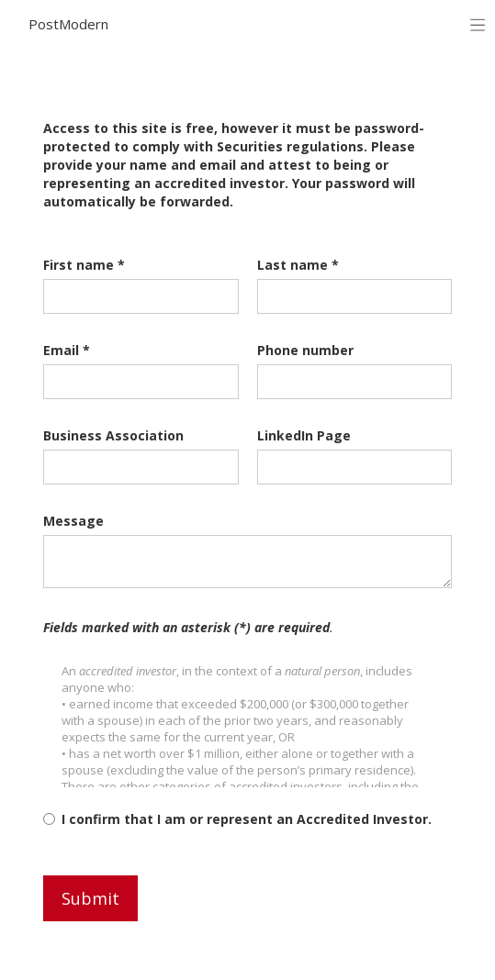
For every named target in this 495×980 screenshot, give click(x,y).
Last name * (298, 265)
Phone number (305, 350)
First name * (84, 265)
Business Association (113, 435)
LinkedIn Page (304, 435)
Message (73, 521)
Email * (67, 350)
